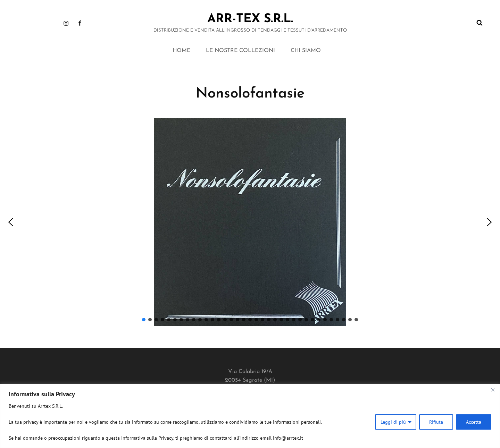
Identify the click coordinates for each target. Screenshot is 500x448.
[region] (250, 416)
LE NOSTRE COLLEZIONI (240, 51)
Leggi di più (393, 422)
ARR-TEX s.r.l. (250, 19)
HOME (181, 51)
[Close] (493, 390)
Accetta (474, 422)
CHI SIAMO (306, 51)
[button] (11, 222)
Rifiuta (436, 422)
